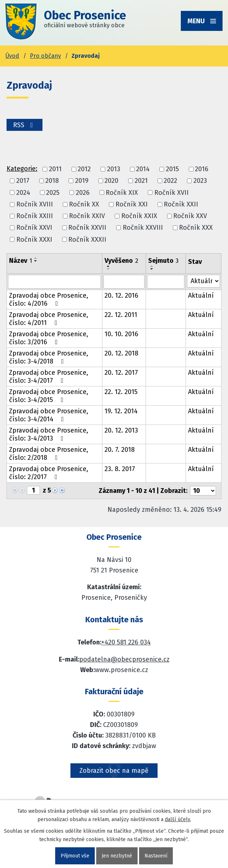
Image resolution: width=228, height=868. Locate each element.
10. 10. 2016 (121, 334)
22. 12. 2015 (121, 392)
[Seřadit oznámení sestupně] (36, 261)
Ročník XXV (190, 216)
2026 (83, 193)
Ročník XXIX (139, 216)
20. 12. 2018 (121, 353)
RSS (25, 125)
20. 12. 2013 (121, 430)
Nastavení (156, 856)
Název (21, 261)
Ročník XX (84, 204)
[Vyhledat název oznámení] (54, 282)
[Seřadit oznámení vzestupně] (36, 258)
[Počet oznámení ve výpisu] (203, 491)
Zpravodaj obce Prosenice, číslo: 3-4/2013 (49, 434)
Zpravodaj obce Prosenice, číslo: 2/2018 (49, 454)
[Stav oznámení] (203, 281)
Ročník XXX (196, 228)
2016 (202, 169)
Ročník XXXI (34, 240)
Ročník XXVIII (143, 228)
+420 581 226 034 (126, 642)
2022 (170, 181)
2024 (23, 193)
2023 (200, 181)
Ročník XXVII (87, 228)
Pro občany (45, 56)
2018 (52, 181)
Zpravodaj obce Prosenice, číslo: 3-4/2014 (49, 415)
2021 (141, 181)
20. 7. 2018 (120, 450)
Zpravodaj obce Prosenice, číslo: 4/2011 (49, 319)
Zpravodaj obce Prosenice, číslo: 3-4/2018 (49, 357)
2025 (53, 193)
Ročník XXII (181, 204)
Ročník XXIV (87, 216)
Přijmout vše (75, 856)
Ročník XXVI (34, 228)
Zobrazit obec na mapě (114, 771)
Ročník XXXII (87, 240)
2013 (114, 169)
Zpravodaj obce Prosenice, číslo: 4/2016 (49, 300)
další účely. (178, 819)
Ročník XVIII (35, 204)
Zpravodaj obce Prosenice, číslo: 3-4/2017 (49, 377)
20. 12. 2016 (121, 296)
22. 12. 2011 (121, 315)
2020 (111, 181)
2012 (84, 169)
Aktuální (201, 296)
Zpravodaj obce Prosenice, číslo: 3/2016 (49, 338)
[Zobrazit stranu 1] (33, 490)
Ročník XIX (122, 193)
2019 (82, 181)
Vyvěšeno (121, 261)
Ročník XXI (132, 204)
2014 (143, 169)
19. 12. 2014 (121, 411)
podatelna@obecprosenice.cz (124, 659)
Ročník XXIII (35, 216)
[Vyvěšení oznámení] (124, 282)
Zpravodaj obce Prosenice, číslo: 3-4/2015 (49, 396)
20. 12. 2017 (121, 373)
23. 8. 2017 (120, 469)
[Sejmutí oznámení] (166, 282)
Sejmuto (163, 261)
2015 (172, 169)
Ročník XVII (172, 193)
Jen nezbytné (117, 856)
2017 (23, 181)
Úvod (12, 56)
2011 (55, 169)
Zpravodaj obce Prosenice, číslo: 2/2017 (49, 473)
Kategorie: (22, 169)
